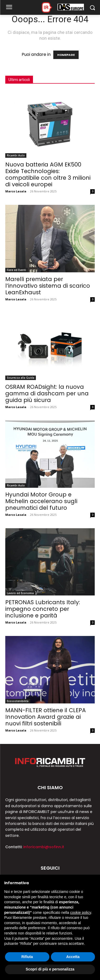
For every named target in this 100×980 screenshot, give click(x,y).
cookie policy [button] (81, 913)
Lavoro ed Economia (20, 593)
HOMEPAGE (66, 55)
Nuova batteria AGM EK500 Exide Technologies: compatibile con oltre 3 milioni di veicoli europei (48, 174)
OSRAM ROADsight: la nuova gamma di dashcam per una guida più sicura (47, 393)
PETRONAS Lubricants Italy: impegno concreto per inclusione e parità (43, 609)
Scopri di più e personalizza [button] (50, 969)
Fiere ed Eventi (16, 270)
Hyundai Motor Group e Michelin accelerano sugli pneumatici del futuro (41, 501)
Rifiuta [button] (27, 957)
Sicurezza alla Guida (21, 378)
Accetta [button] (73, 957)
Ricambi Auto (16, 155)
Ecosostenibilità (18, 701)
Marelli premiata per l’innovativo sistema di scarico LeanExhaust (48, 286)
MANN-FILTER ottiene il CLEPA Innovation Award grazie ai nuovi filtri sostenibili (46, 717)
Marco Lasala (16, 191)
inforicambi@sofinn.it (44, 847)
